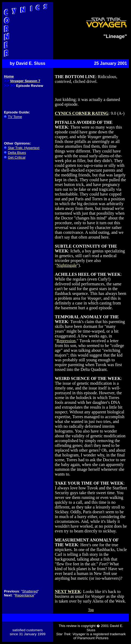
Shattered (30, 591)
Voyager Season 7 (25, 81)
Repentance (24, 595)
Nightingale (67, 265)
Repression (66, 341)
